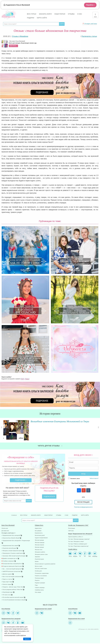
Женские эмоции (39, 547)
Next (98, 429)
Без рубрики (38, 531)
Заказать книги (45, 14)
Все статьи (32, 14)
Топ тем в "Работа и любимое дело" (78, 544)
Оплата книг (5, 528)
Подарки (31, 18)
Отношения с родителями (42, 573)
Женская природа (40, 543)
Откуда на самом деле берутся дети (12, 566)
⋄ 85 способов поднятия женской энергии (13, 597)
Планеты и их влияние (41, 576)
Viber (90, 554)
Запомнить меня (74, 478)
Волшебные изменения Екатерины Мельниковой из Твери (56, 421)
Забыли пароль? (94, 478)
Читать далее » (28, 439)
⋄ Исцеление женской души (9, 548)
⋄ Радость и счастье (7, 579)
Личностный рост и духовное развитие (45, 564)
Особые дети (38, 571)
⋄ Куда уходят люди (7, 582)
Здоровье (37, 557)
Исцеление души (39, 559)
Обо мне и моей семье (41, 569)
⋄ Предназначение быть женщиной (11, 535)
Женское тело (39, 550)
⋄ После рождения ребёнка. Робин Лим (12, 590)
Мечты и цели (39, 566)
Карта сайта (42, 18)
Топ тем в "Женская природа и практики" (79, 539)
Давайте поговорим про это (9, 558)
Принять (27, 639)
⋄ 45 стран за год (6, 595)
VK (80, 554)
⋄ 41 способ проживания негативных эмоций (13, 600)
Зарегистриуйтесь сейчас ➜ (76, 537)
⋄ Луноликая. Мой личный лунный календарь (14, 556)
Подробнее (21, 480)
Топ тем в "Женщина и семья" (76, 542)
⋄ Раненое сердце (6, 584)
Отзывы (71, 14)
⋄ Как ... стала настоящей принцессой (12, 569)
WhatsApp (95, 554)
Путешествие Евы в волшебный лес (12, 564)
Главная (14, 515)
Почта (70, 554)
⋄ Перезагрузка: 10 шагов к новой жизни (12, 553)
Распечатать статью (89, 36)
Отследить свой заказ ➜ (8, 533)
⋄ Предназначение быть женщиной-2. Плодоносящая (16, 541)
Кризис (37, 561)
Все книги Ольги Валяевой (45, 44)
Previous (2, 429)
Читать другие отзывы (50, 446)
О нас (80, 14)
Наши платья (60, 14)
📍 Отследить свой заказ (90, 24)
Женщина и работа (40, 552)
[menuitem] (17, 529)
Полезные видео (39, 578)
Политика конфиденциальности (83, 507)
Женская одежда (39, 540)
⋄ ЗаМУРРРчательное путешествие (11, 571)
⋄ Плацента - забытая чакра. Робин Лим (12, 587)
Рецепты (37, 580)
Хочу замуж (38, 592)
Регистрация (83, 502)
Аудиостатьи (38, 528)
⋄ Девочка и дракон (7, 574)
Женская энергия (39, 545)
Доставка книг (5, 531)
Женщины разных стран (41, 554)
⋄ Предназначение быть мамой (10, 546)
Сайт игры (71, 531)
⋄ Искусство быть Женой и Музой (10, 538)
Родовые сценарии (40, 583)
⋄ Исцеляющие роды (7, 592)
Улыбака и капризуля (8, 561)
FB (85, 554)
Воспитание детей (40, 535)
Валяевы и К (8, 17)
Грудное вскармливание (41, 538)
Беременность (39, 533)
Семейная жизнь (39, 590)
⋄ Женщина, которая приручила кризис (12, 551)
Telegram (75, 554)
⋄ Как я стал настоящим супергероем (11, 577)
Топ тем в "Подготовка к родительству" (78, 546)
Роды (36, 585)
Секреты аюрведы (40, 588)
